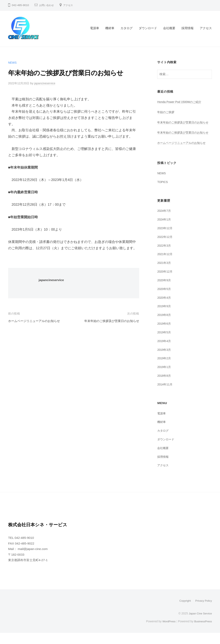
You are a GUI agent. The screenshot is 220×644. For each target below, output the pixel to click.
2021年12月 (165, 265)
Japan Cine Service (199, 624)
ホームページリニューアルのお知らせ (37, 321)
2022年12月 (165, 248)
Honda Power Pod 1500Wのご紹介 (181, 102)
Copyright (183, 612)
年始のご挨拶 (166, 112)
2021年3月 (165, 274)
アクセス (71, 5)
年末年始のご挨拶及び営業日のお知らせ (108, 321)
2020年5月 (165, 300)
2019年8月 (165, 326)
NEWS (13, 63)
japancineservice (48, 83)
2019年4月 (165, 352)
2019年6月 (165, 335)
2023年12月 (165, 239)
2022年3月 (165, 257)
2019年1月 (165, 378)
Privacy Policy (203, 612)
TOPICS (163, 193)
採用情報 (187, 28)
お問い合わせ (48, 5)
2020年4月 (165, 309)
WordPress (166, 632)
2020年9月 (165, 291)
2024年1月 (165, 231)
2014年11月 (165, 395)
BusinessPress (202, 632)
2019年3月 (165, 361)
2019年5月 (165, 343)
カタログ (127, 28)
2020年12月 (165, 283)
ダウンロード (148, 28)
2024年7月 (165, 222)
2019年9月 (165, 317)
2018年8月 (165, 387)
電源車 (95, 28)
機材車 (110, 28)
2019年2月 (165, 369)
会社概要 (169, 28)
